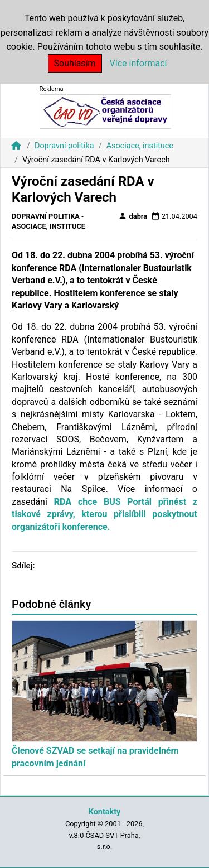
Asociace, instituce (140, 146)
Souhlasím (75, 63)
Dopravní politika (64, 146)
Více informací (138, 63)
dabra (133, 216)
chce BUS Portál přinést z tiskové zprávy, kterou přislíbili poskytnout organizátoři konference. (104, 514)
